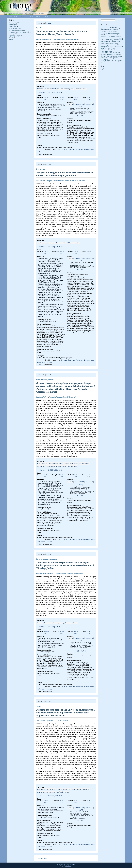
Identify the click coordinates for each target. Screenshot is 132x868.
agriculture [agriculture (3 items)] (104, 28)
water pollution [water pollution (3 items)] (118, 62)
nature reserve (84, 463)
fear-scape (41, 789)
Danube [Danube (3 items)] (117, 32)
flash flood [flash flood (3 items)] (107, 36)
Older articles (42, 858)
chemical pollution (54, 243)
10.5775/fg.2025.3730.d (56, 796)
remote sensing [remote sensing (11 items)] (108, 49)
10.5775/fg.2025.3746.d (56, 93)
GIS (72, 89)
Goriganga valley (58, 623)
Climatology (12, 25)
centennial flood (50, 89)
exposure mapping (63, 89)
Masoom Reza (61, 574)
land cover (48, 623)
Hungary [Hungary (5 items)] (114, 41)
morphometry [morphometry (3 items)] (104, 45)
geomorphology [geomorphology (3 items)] (105, 39)
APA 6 (71, 104)
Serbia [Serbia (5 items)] (120, 54)
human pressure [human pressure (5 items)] (106, 41)
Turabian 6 (89, 104)
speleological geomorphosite (56, 466)
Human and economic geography (18, 32)
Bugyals (75, 623)
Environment (12, 27)
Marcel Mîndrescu (72, 40)
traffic (64, 243)
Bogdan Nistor (52, 181)
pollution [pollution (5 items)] (118, 45)
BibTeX (83, 116)
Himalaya (68, 623)
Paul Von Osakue (62, 721)
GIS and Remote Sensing (16, 30)
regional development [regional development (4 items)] (116, 47)
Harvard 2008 (79, 104)
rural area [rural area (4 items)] (108, 54)
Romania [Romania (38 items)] (107, 52)
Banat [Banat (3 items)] (108, 28)
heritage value (72, 466)
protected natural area (71, 463)
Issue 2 (49, 23)
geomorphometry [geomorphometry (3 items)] (114, 39)
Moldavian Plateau (81, 89)
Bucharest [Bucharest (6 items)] (114, 28)
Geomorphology (13, 28)
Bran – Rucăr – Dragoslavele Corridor (49, 463)
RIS (78, 116)
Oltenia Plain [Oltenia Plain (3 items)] (112, 45)
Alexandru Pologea (55, 397)
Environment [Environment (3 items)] (109, 35)
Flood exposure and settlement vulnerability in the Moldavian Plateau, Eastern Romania (62, 33)
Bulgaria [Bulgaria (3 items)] (120, 28)
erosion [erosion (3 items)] (115, 35)
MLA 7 (81, 107)
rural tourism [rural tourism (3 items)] (114, 55)
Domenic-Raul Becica (43, 40)
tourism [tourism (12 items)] (104, 60)
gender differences (64, 789)
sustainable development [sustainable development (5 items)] (109, 58)
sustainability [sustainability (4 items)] (119, 56)
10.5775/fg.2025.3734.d (56, 627)
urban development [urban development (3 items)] (113, 60)
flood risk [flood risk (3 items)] (113, 36)
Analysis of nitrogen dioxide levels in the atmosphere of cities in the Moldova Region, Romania (65, 174)
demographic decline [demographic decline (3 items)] (117, 33)
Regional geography (15, 36)
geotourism (41, 466)
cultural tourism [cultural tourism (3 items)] (111, 32)
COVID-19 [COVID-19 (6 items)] (115, 30)
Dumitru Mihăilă (63, 181)
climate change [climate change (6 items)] (106, 30)
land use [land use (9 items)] (115, 43)
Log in (103, 69)
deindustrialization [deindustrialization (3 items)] (106, 33)
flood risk (40, 89)
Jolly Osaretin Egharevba (45, 721)
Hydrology (12, 34)
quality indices (42, 243)
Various (11, 39)
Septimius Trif (41, 397)
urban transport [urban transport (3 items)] (109, 62)
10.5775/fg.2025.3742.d (56, 247)
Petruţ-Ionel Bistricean (77, 181)
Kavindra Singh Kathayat (44, 574)
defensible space (63, 792)
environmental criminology (81, 789)
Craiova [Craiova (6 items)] (103, 32)
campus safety (51, 789)
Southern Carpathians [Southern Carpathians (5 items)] (108, 56)
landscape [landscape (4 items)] (108, 43)
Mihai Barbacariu (60, 40)
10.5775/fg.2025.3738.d (56, 470)
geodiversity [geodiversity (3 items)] (119, 36)
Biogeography (13, 23)
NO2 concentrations (73, 243)
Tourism (11, 38)
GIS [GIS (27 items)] (121, 39)
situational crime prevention (47, 792)
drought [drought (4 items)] (103, 35)
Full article (42, 93)
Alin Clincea (69, 866)
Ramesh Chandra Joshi (75, 574)
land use (40, 623)
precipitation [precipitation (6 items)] (105, 47)
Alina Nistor (40, 181)
